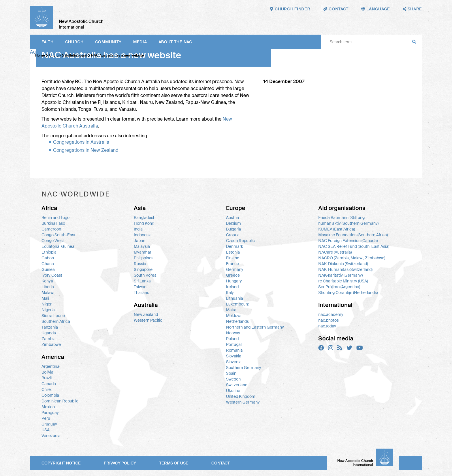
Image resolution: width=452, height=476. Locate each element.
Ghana (48, 264)
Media (140, 42)
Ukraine (233, 391)
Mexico (48, 407)
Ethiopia (49, 252)
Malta (231, 310)
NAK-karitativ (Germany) (340, 275)
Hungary (234, 281)
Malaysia (142, 246)
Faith (48, 42)
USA (46, 430)
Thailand (142, 293)
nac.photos (328, 320)
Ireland (232, 287)
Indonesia (143, 235)
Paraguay (50, 413)
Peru (46, 418)
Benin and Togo (55, 218)
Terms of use (174, 463)
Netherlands (237, 321)
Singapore (143, 269)
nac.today (327, 326)
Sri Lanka (142, 281)
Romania (234, 350)
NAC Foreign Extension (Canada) (348, 241)
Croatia (233, 235)
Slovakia (234, 356)
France (232, 264)
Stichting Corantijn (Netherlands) (348, 293)
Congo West (53, 241)
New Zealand (146, 314)
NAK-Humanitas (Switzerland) (345, 269)
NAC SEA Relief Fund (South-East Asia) (354, 246)
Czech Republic (240, 241)
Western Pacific (148, 320)
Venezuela (51, 436)
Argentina (50, 366)
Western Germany (243, 402)
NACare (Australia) (335, 252)
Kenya (47, 281)
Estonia (233, 252)
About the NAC (175, 42)
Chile (46, 389)
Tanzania (50, 327)
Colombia (50, 395)
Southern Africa (56, 321)
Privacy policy (120, 463)
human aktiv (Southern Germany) (348, 223)
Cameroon (51, 229)
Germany (235, 269)
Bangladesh (145, 218)
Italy (230, 293)
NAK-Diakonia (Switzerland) (343, 264)
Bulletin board (76, 55)
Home (40, 55)
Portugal (234, 344)
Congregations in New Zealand (86, 150)
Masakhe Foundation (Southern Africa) (353, 235)
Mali (45, 298)
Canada (49, 384)
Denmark (235, 246)
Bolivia (47, 372)
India (138, 229)
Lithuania (235, 298)
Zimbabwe (51, 344)
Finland (233, 258)
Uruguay (49, 424)
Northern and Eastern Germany (255, 327)
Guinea (48, 269)
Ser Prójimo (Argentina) (339, 287)
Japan (140, 241)
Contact (221, 463)
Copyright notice (61, 463)
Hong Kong (144, 223)
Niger (47, 304)
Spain (231, 373)
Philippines (144, 258)
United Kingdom (241, 396)
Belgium (233, 223)
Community (108, 42)
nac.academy (331, 314)
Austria (232, 218)
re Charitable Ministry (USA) (343, 281)
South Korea (145, 275)
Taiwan (140, 287)
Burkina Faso (53, 223)
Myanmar (143, 252)
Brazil (47, 378)
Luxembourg (238, 304)
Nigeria (48, 310)
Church (74, 42)
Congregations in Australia (81, 142)
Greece (233, 275)
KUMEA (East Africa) (337, 229)
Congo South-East (59, 235)
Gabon (48, 258)
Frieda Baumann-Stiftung (341, 218)
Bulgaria (233, 229)
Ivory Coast (52, 275)
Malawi (48, 293)
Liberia (48, 287)
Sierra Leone (53, 316)
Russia (140, 264)
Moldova (234, 316)
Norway (233, 333)
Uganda (49, 333)
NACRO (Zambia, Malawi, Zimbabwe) (352, 258)
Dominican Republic (60, 401)
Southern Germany (244, 368)
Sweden (233, 379)
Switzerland (237, 385)
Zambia (49, 339)
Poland (232, 339)
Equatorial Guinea (58, 246)
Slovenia (234, 362)
